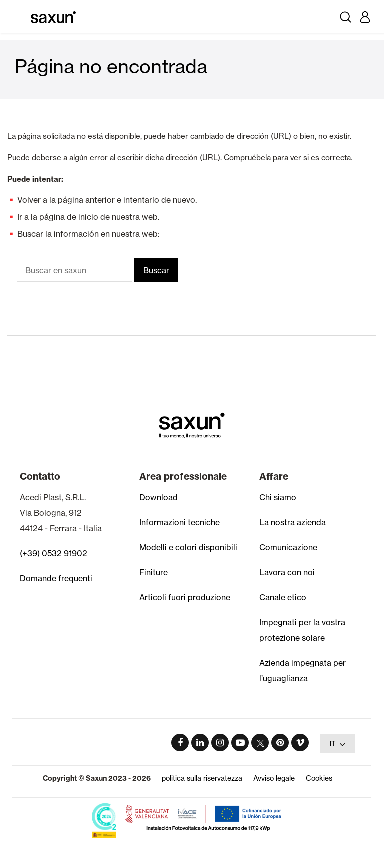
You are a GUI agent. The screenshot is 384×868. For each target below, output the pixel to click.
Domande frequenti (56, 578)
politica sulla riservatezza (202, 778)
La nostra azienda (293, 522)
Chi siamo (278, 497)
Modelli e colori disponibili (188, 547)
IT (338, 744)
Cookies (319, 778)
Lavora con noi (287, 572)
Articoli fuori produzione (185, 597)
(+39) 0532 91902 (54, 553)
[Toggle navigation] (19, 17)
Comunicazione (288, 547)
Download (159, 497)
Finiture (154, 572)
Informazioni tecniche (180, 522)
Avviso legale (274, 778)
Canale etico (283, 597)
